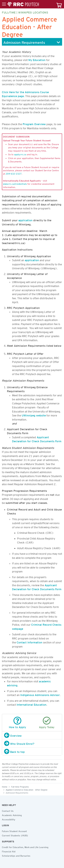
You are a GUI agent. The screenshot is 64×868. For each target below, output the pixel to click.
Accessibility (9, 819)
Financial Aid (9, 851)
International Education (32, 704)
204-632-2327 (14, 173)
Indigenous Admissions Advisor (40, 694)
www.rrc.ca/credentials (15, 183)
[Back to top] (32, 751)
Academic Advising (12, 815)
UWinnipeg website (34, 415)
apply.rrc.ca (20, 154)
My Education (37, 59)
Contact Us (8, 811)
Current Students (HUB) (15, 835)
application (25, 220)
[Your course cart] (59, 4)
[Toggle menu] (20, 4)
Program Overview (34, 124)
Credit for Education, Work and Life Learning (25, 847)
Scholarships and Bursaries (16, 855)
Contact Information (29, 642)
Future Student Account (14, 831)
